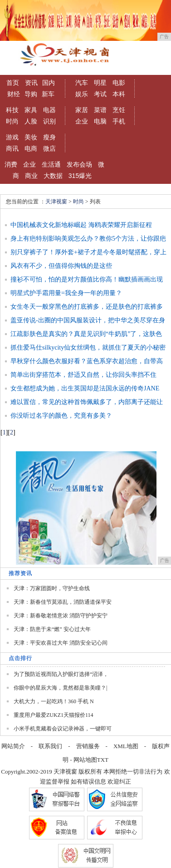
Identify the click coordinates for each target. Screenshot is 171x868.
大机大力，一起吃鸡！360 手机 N (54, 701)
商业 (31, 176)
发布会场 (79, 164)
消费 (11, 164)
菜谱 (100, 110)
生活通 (51, 164)
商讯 (12, 148)
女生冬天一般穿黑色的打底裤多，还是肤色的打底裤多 (87, 307)
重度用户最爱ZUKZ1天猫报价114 (54, 715)
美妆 (31, 137)
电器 (49, 110)
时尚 (12, 121)
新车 (48, 94)
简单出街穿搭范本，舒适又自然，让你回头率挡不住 (83, 375)
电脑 (100, 121)
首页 (13, 83)
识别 (49, 121)
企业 (82, 121)
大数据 (53, 176)
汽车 (82, 83)
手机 (119, 121)
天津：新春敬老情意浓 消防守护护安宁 (61, 616)
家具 (31, 110)
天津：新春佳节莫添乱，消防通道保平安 (63, 602)
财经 (14, 94)
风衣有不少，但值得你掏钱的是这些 (61, 266)
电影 (119, 83)
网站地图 (85, 760)
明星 (100, 83)
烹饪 (119, 110)
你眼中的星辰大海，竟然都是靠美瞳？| (60, 688)
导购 (31, 94)
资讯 (31, 83)
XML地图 (126, 746)
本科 (119, 94)
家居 (82, 110)
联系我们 (50, 746)
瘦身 (49, 137)
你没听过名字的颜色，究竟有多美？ (61, 416)
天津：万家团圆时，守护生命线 (52, 588)
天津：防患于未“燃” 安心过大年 (52, 629)
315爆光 (80, 176)
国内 (49, 83)
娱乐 (82, 94)
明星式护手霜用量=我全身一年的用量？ (66, 293)
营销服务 (88, 746)
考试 (100, 94)
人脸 (31, 121)
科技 (12, 110)
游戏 (12, 137)
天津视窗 (56, 202)
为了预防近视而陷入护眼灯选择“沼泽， (61, 674)
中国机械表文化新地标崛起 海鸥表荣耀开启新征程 (81, 225)
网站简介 (13, 746)
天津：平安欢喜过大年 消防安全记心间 (61, 643)
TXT (103, 760)
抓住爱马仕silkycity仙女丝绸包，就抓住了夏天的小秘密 (88, 348)
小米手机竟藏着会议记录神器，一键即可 (63, 729)
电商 (31, 148)
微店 (49, 148)
